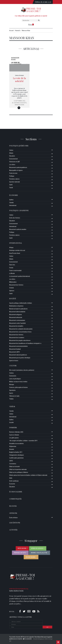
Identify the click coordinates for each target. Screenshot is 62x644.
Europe (11, 268)
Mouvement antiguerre (16, 315)
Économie (14, 195)
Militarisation (13, 282)
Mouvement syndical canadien (18, 229)
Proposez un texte (20, 553)
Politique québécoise (19, 146)
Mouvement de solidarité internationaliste (21, 329)
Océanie (12, 288)
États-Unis (12, 265)
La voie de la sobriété (19, 80)
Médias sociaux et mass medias (18, 382)
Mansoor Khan (19, 105)
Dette (11, 478)
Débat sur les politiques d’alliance (19, 472)
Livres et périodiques (15, 379)
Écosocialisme (16, 492)
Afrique (11, 248)
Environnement (13, 159)
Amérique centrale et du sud (17, 250)
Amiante (12, 449)
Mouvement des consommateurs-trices (20, 332)
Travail (11, 188)
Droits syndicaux (14, 481)
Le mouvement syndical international (20, 276)
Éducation (12, 156)
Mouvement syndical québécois (18, 167)
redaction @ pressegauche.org (19, 589)
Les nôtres (12, 165)
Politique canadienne (19, 210)
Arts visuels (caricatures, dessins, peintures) (22, 370)
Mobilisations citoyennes (16, 306)
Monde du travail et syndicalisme (18, 309)
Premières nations (14, 179)
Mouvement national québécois (18, 355)
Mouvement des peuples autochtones (20, 340)
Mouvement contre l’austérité (17, 323)
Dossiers (13, 427)
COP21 (11, 461)
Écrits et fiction (13, 518)
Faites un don (22, 548)
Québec (11, 200)
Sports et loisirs (14, 361)
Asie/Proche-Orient (15, 253)
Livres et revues (19, 75)
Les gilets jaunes (14, 438)
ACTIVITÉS (13, 530)
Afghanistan (13, 446)
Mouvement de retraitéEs (16, 326)
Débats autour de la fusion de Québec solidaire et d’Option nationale (28, 475)
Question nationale (15, 182)
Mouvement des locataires (17, 338)
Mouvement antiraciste (16, 317)
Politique (12, 176)
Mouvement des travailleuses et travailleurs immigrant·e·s (25, 343)
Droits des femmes (15, 218)
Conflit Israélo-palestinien (16, 458)
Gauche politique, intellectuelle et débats (21, 303)
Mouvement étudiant (15, 349)
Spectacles (12, 390)
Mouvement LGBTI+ (15, 352)
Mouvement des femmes (16, 285)
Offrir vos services (37, 548)
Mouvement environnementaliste (18, 346)
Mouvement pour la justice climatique (20, 358)
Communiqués (15, 499)
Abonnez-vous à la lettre (39, 553)
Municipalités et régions (16, 170)
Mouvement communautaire (17, 320)
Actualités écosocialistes (16, 444)
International (13, 205)
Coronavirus (13, 464)
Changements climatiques (17, 455)
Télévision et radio (14, 396)
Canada (11, 203)
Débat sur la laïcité (14, 467)
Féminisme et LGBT (15, 162)
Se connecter (27, 639)
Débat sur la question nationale (18, 469)
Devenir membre (31, 557)
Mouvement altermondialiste (17, 312)
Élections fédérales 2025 (16, 432)
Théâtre (11, 399)
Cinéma (11, 373)
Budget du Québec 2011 (16, 452)
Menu (31, 24)
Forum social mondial (15, 271)
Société (13, 299)
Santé (11, 185)
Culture (11, 150)
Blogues (13, 506)
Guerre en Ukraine (14, 435)
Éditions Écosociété (20, 103)
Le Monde (12, 273)
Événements (13, 376)
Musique (12, 384)
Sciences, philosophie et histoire (18, 387)
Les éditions (15, 523)
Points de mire (13, 173)
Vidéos (12, 406)
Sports (11, 393)
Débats (11, 153)
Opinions (12, 291)
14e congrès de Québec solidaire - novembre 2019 (23, 441)
